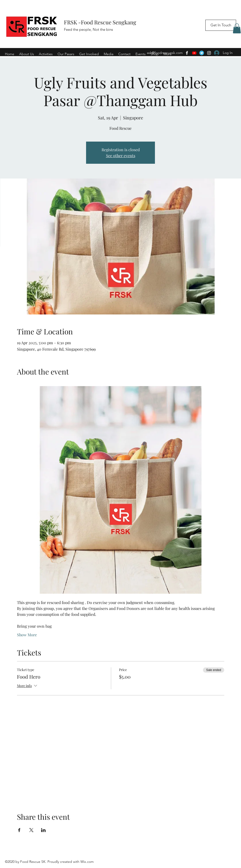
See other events (121, 156)
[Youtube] (194, 53)
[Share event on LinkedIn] (43, 830)
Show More (27, 635)
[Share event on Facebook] (19, 830)
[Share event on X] (31, 830)
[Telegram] (202, 53)
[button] (237, 28)
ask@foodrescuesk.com (165, 53)
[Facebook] (187, 53)
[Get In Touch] (221, 25)
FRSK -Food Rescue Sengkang (101, 22)
